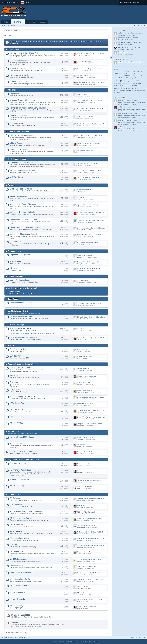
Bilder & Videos (16, 143)
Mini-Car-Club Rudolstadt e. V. (22, 572)
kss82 (79, 199)
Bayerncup (14, 382)
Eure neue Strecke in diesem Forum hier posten (93, 108)
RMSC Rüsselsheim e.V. (20, 586)
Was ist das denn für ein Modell (88, 242)
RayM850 (120, 45)
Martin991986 (81, 230)
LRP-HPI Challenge (16, 325)
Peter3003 (80, 378)
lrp (120, 80)
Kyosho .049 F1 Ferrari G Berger (88, 205)
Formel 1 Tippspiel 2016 (85, 438)
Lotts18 (79, 446)
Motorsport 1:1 (14, 431)
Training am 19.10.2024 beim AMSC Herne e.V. (93, 532)
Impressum (21, 638)
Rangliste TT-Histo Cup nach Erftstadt (90, 424)
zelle (78, 331)
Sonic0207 (80, 173)
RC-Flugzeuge (16, 261)
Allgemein (12, 90)
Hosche (79, 352)
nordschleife (118, 84)
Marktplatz (31, 22)
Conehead (80, 534)
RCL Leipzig (15, 545)
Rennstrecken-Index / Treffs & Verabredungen (28, 108)
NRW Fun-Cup (16, 390)
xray (118, 92)
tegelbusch (80, 96)
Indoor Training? (83, 586)
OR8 (122, 74)
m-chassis (133, 81)
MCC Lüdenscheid (17, 551)
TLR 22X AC (81, 197)
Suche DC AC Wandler (85, 487)
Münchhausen (81, 270)
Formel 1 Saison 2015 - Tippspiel (23, 451)
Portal (6, 22)
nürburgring (125, 84)
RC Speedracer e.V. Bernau (21, 518)
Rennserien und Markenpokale (21, 364)
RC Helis (13, 268)
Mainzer (79, 165)
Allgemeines (15, 94)
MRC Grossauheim (17, 525)
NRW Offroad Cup (17, 403)
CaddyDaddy (81, 264)
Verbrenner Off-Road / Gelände (22, 212)
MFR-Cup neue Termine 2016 (87, 566)
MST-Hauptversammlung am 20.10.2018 (91, 410)
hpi (136, 78)
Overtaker (80, 179)
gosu (79, 608)
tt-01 (115, 92)
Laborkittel (80, 439)
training (134, 90)
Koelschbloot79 (82, 426)
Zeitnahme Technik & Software (22, 163)
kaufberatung (141, 78)
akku (115, 76)
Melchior (80, 489)
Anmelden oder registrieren (10, 2)
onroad (138, 84)
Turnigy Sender (82, 94)
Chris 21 (80, 214)
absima (136, 74)
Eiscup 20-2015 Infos (84, 383)
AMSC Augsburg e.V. (18, 606)
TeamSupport (14, 299)
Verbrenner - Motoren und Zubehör (24, 234)
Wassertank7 (81, 257)
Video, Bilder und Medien (19, 132)
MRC (116, 74)
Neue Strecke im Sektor (85, 76)
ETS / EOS (12, 346)
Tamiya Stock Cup (83, 368)
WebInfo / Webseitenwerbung (21, 135)
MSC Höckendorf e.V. (18, 592)
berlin (128, 76)
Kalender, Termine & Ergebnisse (23, 100)
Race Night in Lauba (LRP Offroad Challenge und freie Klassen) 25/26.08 (101, 338)
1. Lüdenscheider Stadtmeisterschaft (89, 552)
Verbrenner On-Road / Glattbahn (23, 204)
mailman (80, 305)
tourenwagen (127, 90)
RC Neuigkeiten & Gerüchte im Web (24, 53)
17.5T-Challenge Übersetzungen (43, 333)
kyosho (116, 81)
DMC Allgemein (16, 498)
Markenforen (15, 292)
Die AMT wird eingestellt (85, 150)
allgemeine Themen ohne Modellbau (23, 460)
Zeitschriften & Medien (19, 150)
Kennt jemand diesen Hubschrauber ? (90, 269)
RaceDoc (80, 55)
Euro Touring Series (18, 356)
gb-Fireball (80, 507)
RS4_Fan (80, 540)
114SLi (120, 107)
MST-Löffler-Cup (16, 410)
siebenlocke (81, 84)
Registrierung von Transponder (87, 163)
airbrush (141, 74)
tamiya (124, 88)
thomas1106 (81, 568)
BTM (135, 72)
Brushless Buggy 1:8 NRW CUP (23, 397)
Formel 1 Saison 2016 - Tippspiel (23, 437)
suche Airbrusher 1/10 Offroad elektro (90, 171)
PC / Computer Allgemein (20, 486)
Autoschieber (81, 222)
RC (125, 74)
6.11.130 (80, 470)
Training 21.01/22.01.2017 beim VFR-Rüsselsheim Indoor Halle (98, 580)
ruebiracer (80, 419)
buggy (116, 78)
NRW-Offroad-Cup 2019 (85, 404)
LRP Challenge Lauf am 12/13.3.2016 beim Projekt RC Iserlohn (98, 600)
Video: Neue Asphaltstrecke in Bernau (90, 519)
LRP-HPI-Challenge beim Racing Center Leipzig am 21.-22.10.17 (99, 545)
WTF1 (79, 358)
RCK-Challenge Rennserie (20, 328)
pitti (78, 319)
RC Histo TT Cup (17, 423)
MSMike (79, 385)
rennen (134, 86)
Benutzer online (18, 615)
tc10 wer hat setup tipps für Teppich (89, 303)
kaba (79, 601)
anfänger (120, 76)
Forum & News (14, 49)
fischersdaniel (81, 412)
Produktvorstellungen (18, 61)
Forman (79, 392)
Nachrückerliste (82, 350)
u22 (78, 340)
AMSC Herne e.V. (17, 531)
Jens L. (79, 595)
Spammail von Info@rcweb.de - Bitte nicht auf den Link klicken (98, 69)
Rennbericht (130, 74)
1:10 (125, 72)
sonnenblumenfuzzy (83, 152)
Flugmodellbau (14, 251)
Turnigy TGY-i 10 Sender (85, 116)
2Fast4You (80, 472)
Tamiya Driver (81, 63)
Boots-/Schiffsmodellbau (19, 280)
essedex (80, 126)
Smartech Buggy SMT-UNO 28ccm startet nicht (93, 220)
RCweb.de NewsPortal (19, 75)
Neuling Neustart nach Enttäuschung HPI (91, 124)
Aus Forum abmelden (84, 61)
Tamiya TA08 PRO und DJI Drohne (89, 144)
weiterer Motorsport (17, 444)
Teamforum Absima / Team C (21, 303)
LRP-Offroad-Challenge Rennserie (23, 337)
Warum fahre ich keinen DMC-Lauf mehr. (91, 499)
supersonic (80, 71)
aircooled (80, 110)
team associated (133, 88)
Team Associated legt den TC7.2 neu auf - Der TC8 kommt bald (98, 54)
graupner (132, 78)
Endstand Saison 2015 (85, 452)
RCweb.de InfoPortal (18, 68)
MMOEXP (139, 72)
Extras (43, 22)
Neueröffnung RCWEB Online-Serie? (89, 480)
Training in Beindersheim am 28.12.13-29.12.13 (93, 539)
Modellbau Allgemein (17, 159)
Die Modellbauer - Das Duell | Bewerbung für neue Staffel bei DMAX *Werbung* (104, 317)
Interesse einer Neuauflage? (87, 376)
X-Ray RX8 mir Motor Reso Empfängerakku (92, 82)
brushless (142, 76)
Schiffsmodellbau (15, 276)
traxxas (139, 90)
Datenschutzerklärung (9, 638)
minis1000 (80, 370)
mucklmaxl (80, 575)
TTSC (12, 416)
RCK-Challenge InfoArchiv (21, 333)
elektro (127, 78)
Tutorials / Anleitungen (19, 116)
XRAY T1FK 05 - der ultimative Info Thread (132, 47)
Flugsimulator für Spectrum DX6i (88, 262)
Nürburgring (81, 444)
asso (124, 76)
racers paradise (119, 86)
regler (126, 86)
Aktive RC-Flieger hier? (85, 255)
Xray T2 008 (81, 329)
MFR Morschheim (17, 566)
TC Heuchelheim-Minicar (20, 538)
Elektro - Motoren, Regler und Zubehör (25, 227)
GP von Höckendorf (84, 593)
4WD (131, 72)
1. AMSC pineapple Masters (86, 606)
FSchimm (80, 581)
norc (141, 81)
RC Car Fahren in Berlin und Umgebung (26, 511)
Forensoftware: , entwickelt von (73, 641)
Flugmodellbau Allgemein (20, 255)
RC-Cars (11, 185)
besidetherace (134, 76)
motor (138, 81)
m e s (79, 406)
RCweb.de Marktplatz (18, 82)
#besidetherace (119, 72)
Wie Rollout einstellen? (85, 189)
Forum (18, 22)
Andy (79, 520)
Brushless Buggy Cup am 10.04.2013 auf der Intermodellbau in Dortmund (101, 397)
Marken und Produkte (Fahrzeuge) (22, 288)
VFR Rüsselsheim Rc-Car (20, 579)
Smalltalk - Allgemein (18, 463)
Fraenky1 (80, 191)
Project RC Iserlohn (18, 599)
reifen (130, 86)
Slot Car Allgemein (17, 177)
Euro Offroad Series (18, 349)
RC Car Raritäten (17, 242)
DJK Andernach (16, 505)
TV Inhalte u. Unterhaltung (20, 470)
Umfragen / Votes (17, 123)
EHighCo (80, 554)
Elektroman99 (81, 103)
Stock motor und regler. (85, 356)
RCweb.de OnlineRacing (20, 480)
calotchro (80, 466)
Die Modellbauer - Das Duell (20, 311)
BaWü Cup (14, 376)
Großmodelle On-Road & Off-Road (24, 220)
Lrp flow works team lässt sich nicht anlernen (92, 228)
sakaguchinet (81, 527)
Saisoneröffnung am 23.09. (86, 525)
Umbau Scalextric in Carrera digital (89, 178)
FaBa (79, 588)
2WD (128, 72)
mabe (79, 514)
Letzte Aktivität (121, 98)
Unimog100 (80, 244)
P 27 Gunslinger (83, 281)
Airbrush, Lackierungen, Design (22, 170)
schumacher (117, 88)
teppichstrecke (118, 90)
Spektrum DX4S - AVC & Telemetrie (89, 235)
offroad (132, 83)
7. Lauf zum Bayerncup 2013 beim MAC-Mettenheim (95, 560)
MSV (119, 74)
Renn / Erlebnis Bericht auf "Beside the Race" (92, 136)
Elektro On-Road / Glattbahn (21, 189)
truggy (143, 90)
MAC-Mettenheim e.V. (18, 559)
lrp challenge (126, 81)
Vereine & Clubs (15, 494)
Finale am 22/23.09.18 (85, 390)
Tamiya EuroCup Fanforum (20, 368)
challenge (122, 78)
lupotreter (80, 207)
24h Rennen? (82, 505)
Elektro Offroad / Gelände (20, 197)
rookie (139, 86)
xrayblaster (80, 77)
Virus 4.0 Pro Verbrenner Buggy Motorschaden (93, 213)
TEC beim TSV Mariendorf (86, 512)
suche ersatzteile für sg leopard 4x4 (129, 42)
